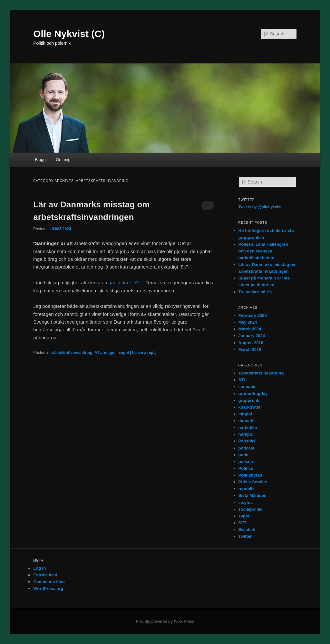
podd (244, 455)
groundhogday (253, 394)
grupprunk (249, 400)
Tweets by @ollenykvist (260, 207)
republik (247, 489)
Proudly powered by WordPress (165, 621)
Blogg (40, 160)
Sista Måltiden (252, 495)
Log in (39, 568)
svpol (124, 353)
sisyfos (246, 502)
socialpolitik (251, 509)
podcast (247, 448)
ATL (98, 353)
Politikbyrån (250, 475)
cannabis (247, 387)
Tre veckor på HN (256, 292)
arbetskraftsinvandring (72, 353)
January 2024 (252, 336)
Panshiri (247, 441)
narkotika (248, 427)
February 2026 (253, 315)
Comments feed (49, 582)
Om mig (63, 160)
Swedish (247, 530)
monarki (247, 421)
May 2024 (248, 322)
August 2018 (251, 343)
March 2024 (250, 329)
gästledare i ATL (126, 283)
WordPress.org (48, 588)
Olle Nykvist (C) (69, 34)
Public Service (253, 482)
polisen (246, 462)
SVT (243, 523)
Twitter (245, 536)
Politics (246, 468)
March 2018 (250, 350)
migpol (110, 353)
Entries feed (45, 575)
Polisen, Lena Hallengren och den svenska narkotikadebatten (263, 251)
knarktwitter (250, 407)
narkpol (246, 434)
